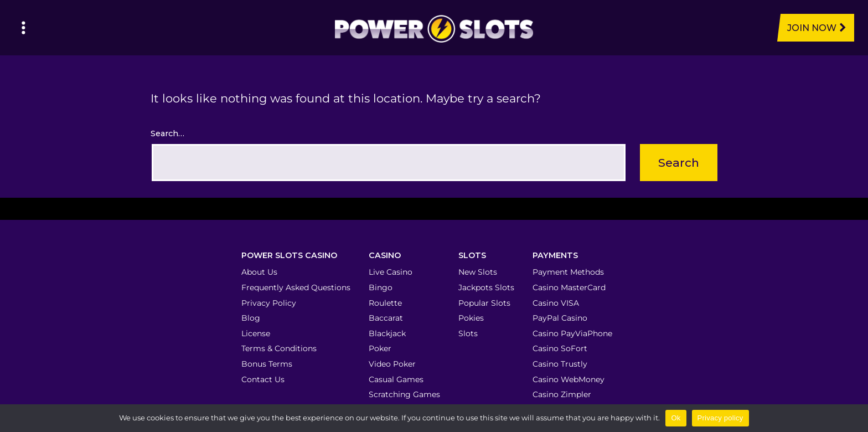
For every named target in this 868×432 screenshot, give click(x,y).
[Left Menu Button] (24, 28)
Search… (167, 133)
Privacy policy (720, 418)
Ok (676, 418)
